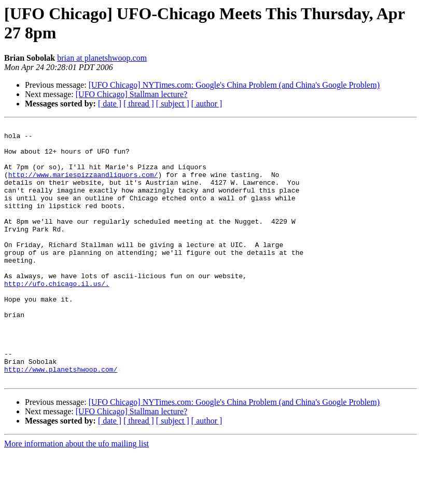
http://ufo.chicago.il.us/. (57, 316)
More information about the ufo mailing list (76, 495)
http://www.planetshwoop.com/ (61, 419)
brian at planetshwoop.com (102, 58)
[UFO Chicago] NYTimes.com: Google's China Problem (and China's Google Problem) (234, 85)
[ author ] (207, 104)
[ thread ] (139, 104)
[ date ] (110, 104)
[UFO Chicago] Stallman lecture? (132, 94)
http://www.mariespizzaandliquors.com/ (83, 185)
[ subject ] (173, 104)
